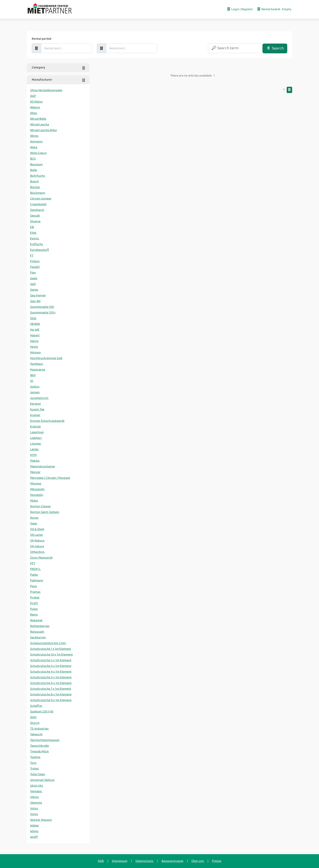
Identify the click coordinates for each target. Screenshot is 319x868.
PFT (33, 563)
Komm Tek (37, 409)
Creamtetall (38, 204)
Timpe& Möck (39, 751)
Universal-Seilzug (42, 780)
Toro (33, 763)
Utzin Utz (37, 786)
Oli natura (37, 546)
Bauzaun (36, 164)
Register (247, 9)
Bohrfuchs (38, 176)
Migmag (36, 484)
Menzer (35, 472)
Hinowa (35, 352)
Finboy (35, 261)
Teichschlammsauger (45, 740)
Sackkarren (38, 637)
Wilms (34, 831)
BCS (33, 159)
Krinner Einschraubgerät (47, 421)
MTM (33, 455)
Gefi (33, 284)
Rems (34, 615)
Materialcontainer (43, 466)
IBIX (33, 375)
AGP (33, 96)
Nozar (34, 518)
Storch (35, 723)
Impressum (120, 861)
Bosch (34, 181)
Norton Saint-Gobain (45, 512)
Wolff (34, 837)
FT (32, 256)
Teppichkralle (39, 746)
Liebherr (36, 438)
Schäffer (36, 706)
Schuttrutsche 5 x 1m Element (51, 677)
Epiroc (35, 238)
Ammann (36, 142)
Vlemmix (36, 803)
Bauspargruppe (172, 861)
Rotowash (37, 632)
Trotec (35, 769)
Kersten (36, 404)
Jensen (35, 392)
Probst (35, 598)
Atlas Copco (38, 153)
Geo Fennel (38, 295)
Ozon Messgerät (41, 558)
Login (233, 9)
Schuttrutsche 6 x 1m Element (51, 683)
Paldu (34, 575)
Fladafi (35, 267)
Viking (34, 797)
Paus (33, 586)
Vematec (36, 791)
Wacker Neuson (41, 820)
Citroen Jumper (41, 199)
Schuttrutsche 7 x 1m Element (51, 689)
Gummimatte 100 (42, 307)
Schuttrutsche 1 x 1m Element (51, 649)
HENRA (35, 324)
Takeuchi (36, 734)
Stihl (33, 717)
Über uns (198, 861)
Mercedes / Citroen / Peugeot (50, 478)
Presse (217, 861)
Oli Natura (37, 541)
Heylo (34, 347)
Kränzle (35, 427)
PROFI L (35, 569)
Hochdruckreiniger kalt (46, 358)
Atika (34, 147)
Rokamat (36, 620)
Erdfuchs (37, 244)
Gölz (33, 318)
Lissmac (36, 444)
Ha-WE (35, 330)
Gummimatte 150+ (43, 313)
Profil (34, 603)
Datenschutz (144, 861)
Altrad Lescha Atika (43, 130)
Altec (34, 113)
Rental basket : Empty (274, 9)
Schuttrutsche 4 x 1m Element (51, 672)
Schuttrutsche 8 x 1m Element (51, 694)
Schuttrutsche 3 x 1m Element (51, 666)
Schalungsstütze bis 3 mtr (48, 643)
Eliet (33, 233)
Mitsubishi (37, 489)
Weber (35, 826)
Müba (34, 501)
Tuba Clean (38, 774)
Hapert (35, 335)
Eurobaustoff (40, 250)
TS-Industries (39, 729)
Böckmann (38, 193)
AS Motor (36, 102)
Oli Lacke (36, 535)
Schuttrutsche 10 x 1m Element (51, 655)
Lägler (34, 449)
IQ (32, 381)
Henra (34, 341)
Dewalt (35, 216)
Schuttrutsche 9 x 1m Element (51, 700)
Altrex (34, 136)
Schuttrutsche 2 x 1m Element (51, 660)
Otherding (37, 552)
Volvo (34, 808)
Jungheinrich (39, 398)
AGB (101, 861)
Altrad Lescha (40, 124)
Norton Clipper (40, 506)
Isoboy (35, 387)
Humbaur (37, 364)
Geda (34, 278)
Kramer (35, 415)
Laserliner (37, 432)
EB (32, 227)
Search (275, 48)
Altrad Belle (38, 119)
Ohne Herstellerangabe (46, 90)
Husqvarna (38, 370)
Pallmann (37, 580)
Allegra (35, 107)
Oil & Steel (37, 529)
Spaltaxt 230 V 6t (42, 712)
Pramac (35, 592)
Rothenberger (40, 626)
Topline (35, 757)
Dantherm (37, 210)
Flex (33, 273)
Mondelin (37, 495)
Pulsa (34, 609)
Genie (34, 290)
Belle (34, 170)
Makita (35, 461)
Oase (34, 523)
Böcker (35, 187)
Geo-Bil (35, 301)
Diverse (35, 221)
